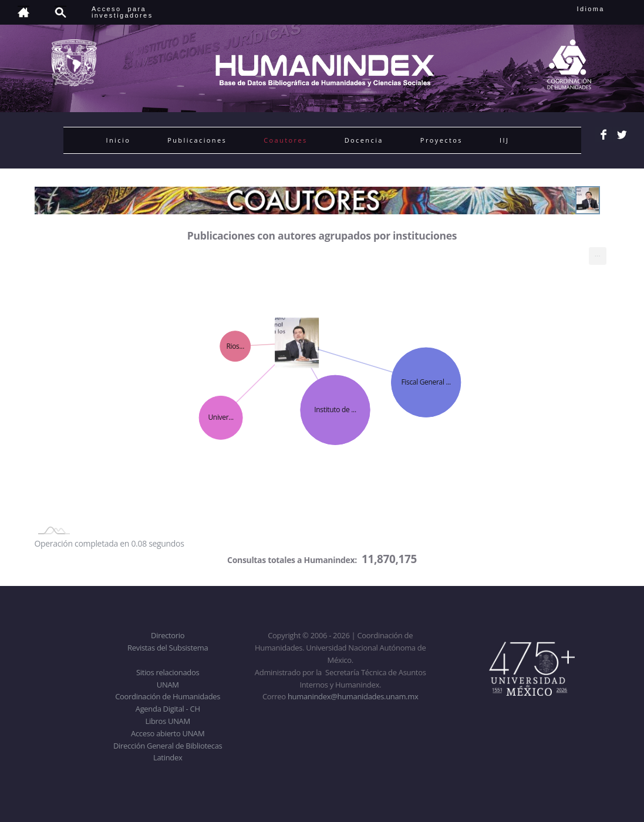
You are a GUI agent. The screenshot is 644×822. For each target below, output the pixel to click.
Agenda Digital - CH (168, 709)
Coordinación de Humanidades (168, 696)
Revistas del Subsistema (168, 648)
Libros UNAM (168, 721)
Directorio (168, 635)
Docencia (364, 140)
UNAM (168, 685)
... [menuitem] (597, 253)
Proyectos (441, 140)
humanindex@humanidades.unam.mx (353, 696)
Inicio (119, 140)
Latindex (168, 757)
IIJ (504, 140)
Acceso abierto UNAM (168, 733)
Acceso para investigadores (122, 12)
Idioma (605, 9)
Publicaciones (197, 140)
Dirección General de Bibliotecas (168, 746)
